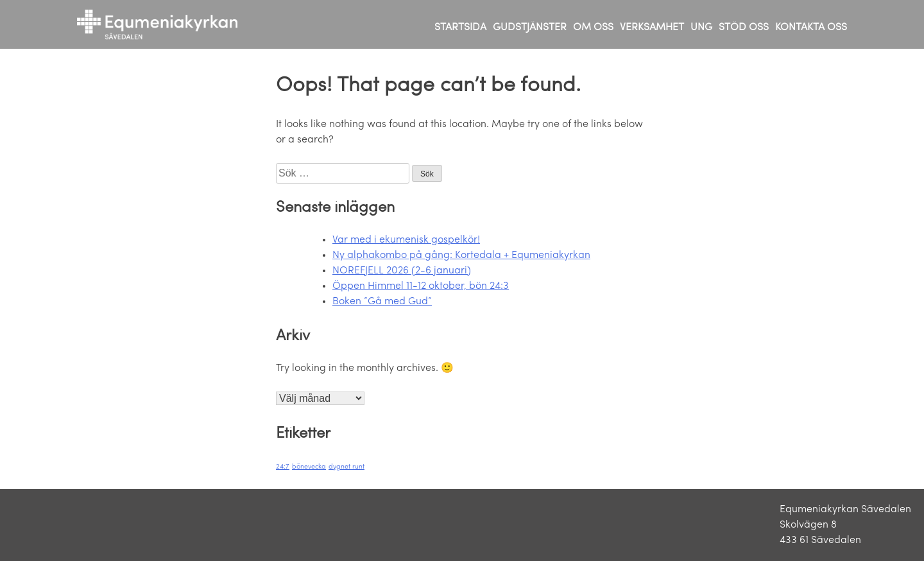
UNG (701, 28)
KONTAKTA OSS (811, 28)
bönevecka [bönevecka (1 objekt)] (309, 467)
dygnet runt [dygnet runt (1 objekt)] (346, 467)
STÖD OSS (744, 28)
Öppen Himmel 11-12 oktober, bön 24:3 (421, 286)
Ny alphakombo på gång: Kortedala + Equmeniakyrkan (461, 255)
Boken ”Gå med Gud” (382, 302)
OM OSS (593, 28)
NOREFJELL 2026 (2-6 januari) (402, 271)
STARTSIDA (460, 28)
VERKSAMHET (652, 28)
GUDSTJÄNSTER (530, 28)
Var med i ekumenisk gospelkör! (406, 240)
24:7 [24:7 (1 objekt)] (283, 467)
